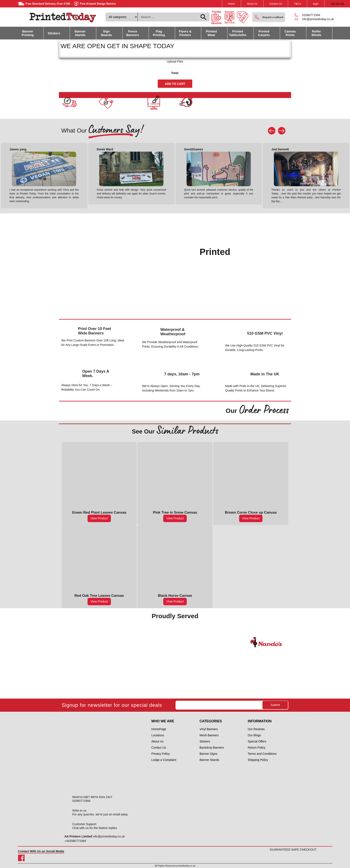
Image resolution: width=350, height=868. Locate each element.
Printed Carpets (264, 33)
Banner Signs (208, 754)
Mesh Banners (209, 735)
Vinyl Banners (209, 729)
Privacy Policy (161, 754)
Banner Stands (80, 33)
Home (231, 4)
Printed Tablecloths (238, 33)
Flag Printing (159, 33)
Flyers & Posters (185, 33)
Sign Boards (106, 33)
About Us (252, 4)
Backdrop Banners (212, 748)
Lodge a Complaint (164, 760)
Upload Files (175, 62)
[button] (269, 17)
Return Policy (257, 748)
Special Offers (257, 741)
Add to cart (175, 84)
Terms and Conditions (262, 754)
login (316, 4)
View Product (99, 518)
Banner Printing (28, 33)
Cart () (337, 4)
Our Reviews (256, 729)
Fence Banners (133, 33)
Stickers (54, 33)
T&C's (297, 4)
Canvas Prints (290, 33)
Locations (158, 735)
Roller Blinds (317, 33)
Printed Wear (211, 33)
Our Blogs (254, 735)
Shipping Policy (258, 760)
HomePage (159, 729)
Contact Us (276, 4)
